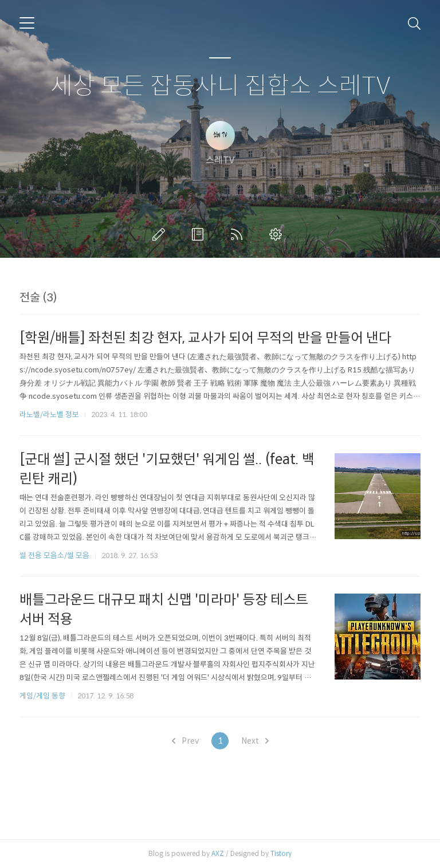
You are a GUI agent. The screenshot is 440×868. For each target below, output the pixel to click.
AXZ (218, 853)
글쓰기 (161, 234)
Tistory (281, 853)
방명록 (200, 234)
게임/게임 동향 (42, 696)
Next (255, 741)
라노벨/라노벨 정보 (49, 415)
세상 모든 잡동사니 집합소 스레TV (220, 86)
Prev (185, 741)
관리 (278, 234)
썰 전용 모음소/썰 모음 (54, 555)
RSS (239, 234)
